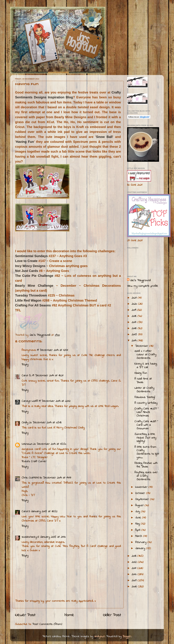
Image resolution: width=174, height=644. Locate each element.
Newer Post (25, 615)
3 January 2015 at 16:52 (43, 512)
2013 (134, 556)
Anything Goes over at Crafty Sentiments (146, 476)
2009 (135, 581)
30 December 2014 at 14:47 (55, 478)
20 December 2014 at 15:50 (50, 444)
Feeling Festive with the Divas (146, 465)
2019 (134, 310)
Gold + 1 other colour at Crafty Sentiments (145, 355)
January (141, 548)
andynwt (99, 637)
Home (69, 615)
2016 (135, 328)
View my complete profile (143, 286)
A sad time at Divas (143, 381)
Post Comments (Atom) (47, 624)
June (139, 518)
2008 (135, 587)
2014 (135, 341)
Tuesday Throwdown (31, 295)
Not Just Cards (27, 271)
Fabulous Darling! (145, 397)
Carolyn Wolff (30, 401)
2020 (135, 304)
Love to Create (26, 261)
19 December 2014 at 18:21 (48, 376)
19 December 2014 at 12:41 (52, 350)
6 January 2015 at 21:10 (52, 537)
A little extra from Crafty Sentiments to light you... (147, 452)
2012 (135, 562)
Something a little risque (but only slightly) (145, 438)
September (143, 499)
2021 (135, 298)
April (138, 530)
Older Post (112, 615)
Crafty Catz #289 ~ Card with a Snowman (146, 425)
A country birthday (146, 403)
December (142, 346)
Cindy (25, 423)
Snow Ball (104, 137)
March (139, 536)
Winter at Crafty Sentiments (144, 390)
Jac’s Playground (140, 280)
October (141, 493)
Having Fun (25, 142)
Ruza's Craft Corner (34, 461)
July (138, 512)
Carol (25, 512)
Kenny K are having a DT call (146, 366)
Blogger (127, 637)
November (142, 487)
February (141, 542)
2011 (134, 568)
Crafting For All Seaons (33, 305)
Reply (25, 365)
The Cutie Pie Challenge (34, 276)
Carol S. (26, 376)
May (138, 524)
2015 (135, 335)
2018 (135, 316)
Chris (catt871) (30, 478)
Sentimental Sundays (32, 256)
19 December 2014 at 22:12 (54, 401)
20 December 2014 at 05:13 (45, 423)
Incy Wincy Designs (30, 266)
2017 (134, 322)
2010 (135, 574)
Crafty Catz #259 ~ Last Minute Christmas (147, 412)
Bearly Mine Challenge (34, 286)
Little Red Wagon (28, 300)
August (140, 506)
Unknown (27, 444)
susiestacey (29, 537)
